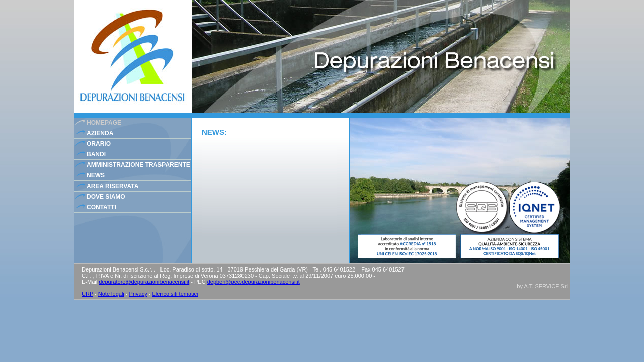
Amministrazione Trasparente (138, 165)
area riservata (112, 186)
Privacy (138, 294)
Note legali (111, 294)
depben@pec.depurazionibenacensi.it (254, 282)
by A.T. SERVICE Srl (542, 286)
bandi (96, 154)
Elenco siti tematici (175, 294)
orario (99, 144)
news (96, 175)
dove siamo (106, 197)
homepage (104, 123)
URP (87, 294)
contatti (101, 207)
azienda (100, 133)
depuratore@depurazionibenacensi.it (144, 282)
